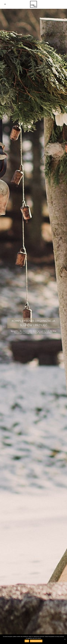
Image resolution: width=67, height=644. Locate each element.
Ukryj (27, 641)
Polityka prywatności (36, 641)
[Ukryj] (65, 639)
